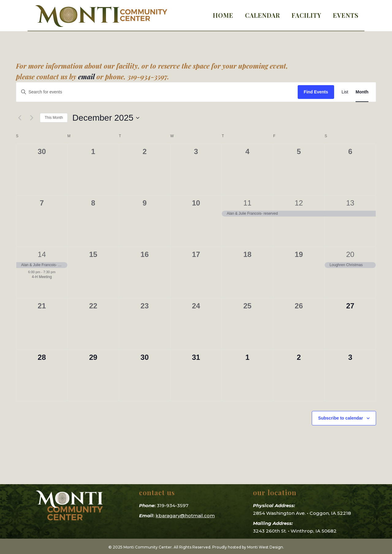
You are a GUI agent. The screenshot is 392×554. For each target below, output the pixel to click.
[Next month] (32, 118)
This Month (54, 118)
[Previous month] (20, 118)
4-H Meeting (42, 277)
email (86, 77)
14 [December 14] (42, 254)
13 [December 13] (350, 203)
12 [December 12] (299, 203)
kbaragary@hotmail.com (185, 516)
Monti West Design (265, 547)
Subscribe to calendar (341, 418)
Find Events (316, 92)
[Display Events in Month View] (362, 92)
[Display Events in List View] (345, 92)
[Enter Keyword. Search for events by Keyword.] (157, 92)
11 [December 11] (248, 203)
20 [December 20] (350, 254)
